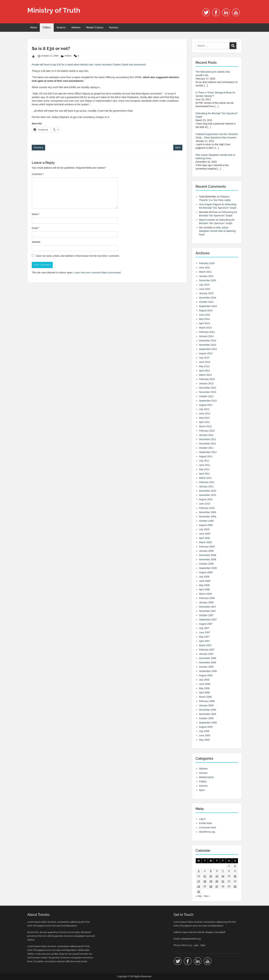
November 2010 (208, 495)
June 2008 (205, 581)
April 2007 (204, 641)
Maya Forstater (207, 220)
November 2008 (208, 559)
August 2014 (206, 310)
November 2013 (208, 345)
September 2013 (208, 349)
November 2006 (208, 662)
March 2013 (205, 375)
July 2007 (204, 628)
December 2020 (208, 280)
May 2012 (204, 418)
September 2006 (208, 671)
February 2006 (207, 701)
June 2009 (205, 534)
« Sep (199, 896)
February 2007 (207, 650)
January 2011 (206, 486)
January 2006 (206, 705)
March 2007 (205, 645)
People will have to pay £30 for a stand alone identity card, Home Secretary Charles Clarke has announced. (89, 65)
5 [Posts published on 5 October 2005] (211, 871)
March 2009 (205, 542)
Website (36, 242)
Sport (202, 790)
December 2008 (208, 555)
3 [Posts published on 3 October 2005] (199, 871)
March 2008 (205, 594)
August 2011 (206, 456)
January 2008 (206, 602)
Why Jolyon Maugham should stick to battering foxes (217, 231)
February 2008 (207, 598)
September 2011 (208, 452)
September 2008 (208, 568)
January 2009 (206, 551)
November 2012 (208, 392)
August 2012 (206, 405)
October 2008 (206, 564)
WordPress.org (207, 832)
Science (61, 27)
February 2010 (207, 508)
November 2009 (208, 517)
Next (178, 148)
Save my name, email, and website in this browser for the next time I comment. (78, 256)
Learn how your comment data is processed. (98, 273)
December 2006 (208, 658)
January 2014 (206, 336)
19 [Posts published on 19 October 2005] (211, 881)
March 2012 (205, 426)
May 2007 (204, 637)
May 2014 (204, 319)
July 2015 (204, 285)
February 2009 (207, 547)
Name (36, 214)
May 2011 (204, 469)
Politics (47, 27)
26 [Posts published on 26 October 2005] (211, 886)
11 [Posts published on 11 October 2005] (205, 876)
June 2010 (205, 504)
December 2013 (208, 341)
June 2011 (205, 465)
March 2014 (205, 328)
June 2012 (205, 413)
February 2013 (207, 379)
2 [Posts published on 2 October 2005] (235, 866)
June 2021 (205, 268)
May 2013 (204, 366)
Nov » (207, 896)
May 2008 (204, 585)
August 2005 (206, 727)
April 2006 (204, 693)
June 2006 (205, 684)
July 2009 (204, 529)
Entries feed (205, 823)
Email (36, 228)
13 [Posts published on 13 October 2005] (217, 876)
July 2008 (204, 577)
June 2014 (205, 315)
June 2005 (205, 735)
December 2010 (208, 491)
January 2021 (206, 276)
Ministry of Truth (54, 10)
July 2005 (204, 731)
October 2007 (206, 615)
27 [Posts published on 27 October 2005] (217, 886)
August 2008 (206, 572)
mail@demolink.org (190, 939)
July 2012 (204, 409)
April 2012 (204, 422)
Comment (38, 174)
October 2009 (206, 521)
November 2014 (208, 298)
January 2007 (206, 654)
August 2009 (206, 525)
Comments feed (207, 828)
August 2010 (206, 499)
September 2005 (208, 723)
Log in (202, 819)
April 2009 (204, 538)
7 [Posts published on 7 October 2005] (223, 871)
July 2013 (204, 358)
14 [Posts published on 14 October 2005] (223, 876)
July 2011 (204, 461)
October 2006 (206, 667)
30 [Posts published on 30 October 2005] (235, 886)
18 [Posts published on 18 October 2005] (205, 881)
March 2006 (205, 697)
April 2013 (204, 371)
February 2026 (207, 263)
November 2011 (208, 444)
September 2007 (208, 620)
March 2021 (205, 272)
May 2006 (204, 688)
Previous (38, 148)
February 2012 (207, 431)
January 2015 (206, 293)
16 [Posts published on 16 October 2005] (235, 876)
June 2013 (205, 362)
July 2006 (204, 680)
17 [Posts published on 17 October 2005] (199, 881)
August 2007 (206, 624)
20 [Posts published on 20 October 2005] (217, 881)
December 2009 (208, 512)
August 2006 (206, 675)
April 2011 (204, 474)
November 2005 (208, 714)
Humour (114, 27)
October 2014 (206, 302)
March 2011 (205, 478)
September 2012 (208, 401)
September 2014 (208, 306)
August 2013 (206, 353)
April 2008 (204, 590)
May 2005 (204, 740)
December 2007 (208, 607)
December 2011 (208, 439)
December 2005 (208, 710)
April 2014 (204, 323)
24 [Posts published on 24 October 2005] (199, 886)
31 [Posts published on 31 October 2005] (199, 892)
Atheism (76, 27)
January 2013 (206, 383)
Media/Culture (95, 27)
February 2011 (207, 482)
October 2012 (206, 396)
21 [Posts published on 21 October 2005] (223, 881)
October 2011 (206, 448)
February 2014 (207, 332)
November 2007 (208, 611)
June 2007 (205, 632)
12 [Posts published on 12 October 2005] (211, 876)
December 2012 (208, 388)
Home (34, 27)
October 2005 (206, 718)
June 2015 (205, 289)
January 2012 (206, 435)
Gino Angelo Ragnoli (210, 204)
